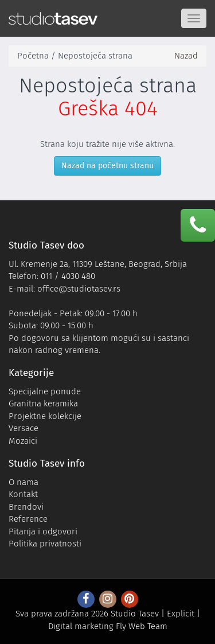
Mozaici (23, 441)
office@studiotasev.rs (79, 289)
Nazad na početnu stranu (107, 166)
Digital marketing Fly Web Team (108, 626)
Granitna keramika (43, 404)
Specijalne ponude (45, 391)
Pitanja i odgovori (43, 532)
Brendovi (26, 507)
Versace (24, 428)
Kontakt (23, 494)
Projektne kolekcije (45, 416)
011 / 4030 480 (68, 276)
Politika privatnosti (45, 544)
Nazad (186, 56)
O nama (24, 482)
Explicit (181, 614)
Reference (28, 519)
